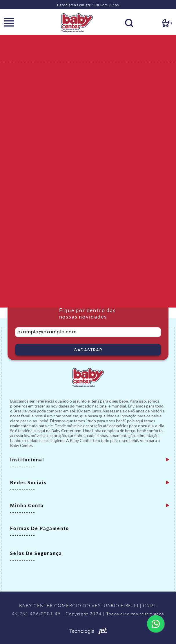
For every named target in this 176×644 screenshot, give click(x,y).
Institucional (27, 460)
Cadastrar (88, 350)
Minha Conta (27, 505)
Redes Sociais (28, 482)
